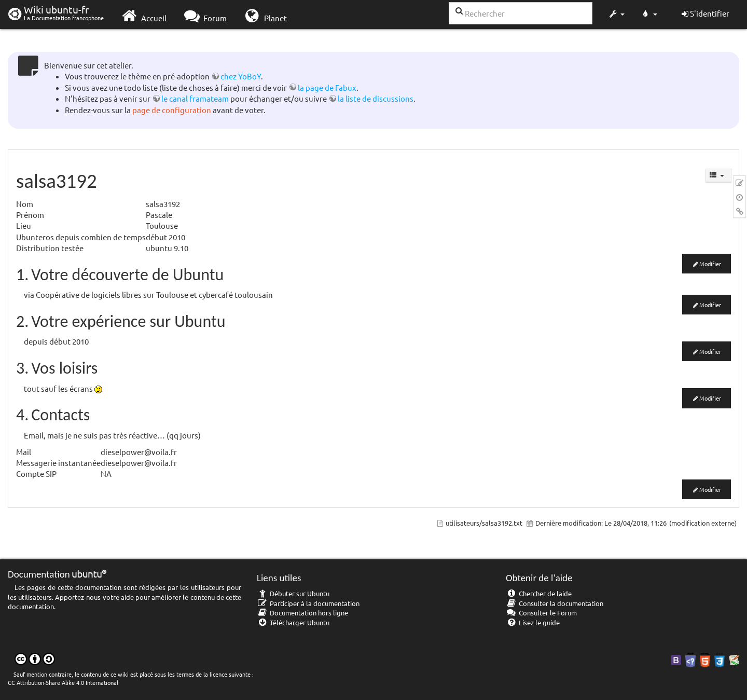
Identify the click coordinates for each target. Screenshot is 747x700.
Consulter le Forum (541, 613)
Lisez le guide (533, 622)
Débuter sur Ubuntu (293, 593)
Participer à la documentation (308, 603)
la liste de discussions (376, 98)
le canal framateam (195, 98)
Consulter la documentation (555, 603)
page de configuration (172, 110)
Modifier (710, 264)
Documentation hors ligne (302, 613)
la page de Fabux (327, 87)
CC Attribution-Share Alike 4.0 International (63, 682)
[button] (616, 15)
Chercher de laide (539, 593)
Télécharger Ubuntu (293, 622)
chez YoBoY (241, 76)
